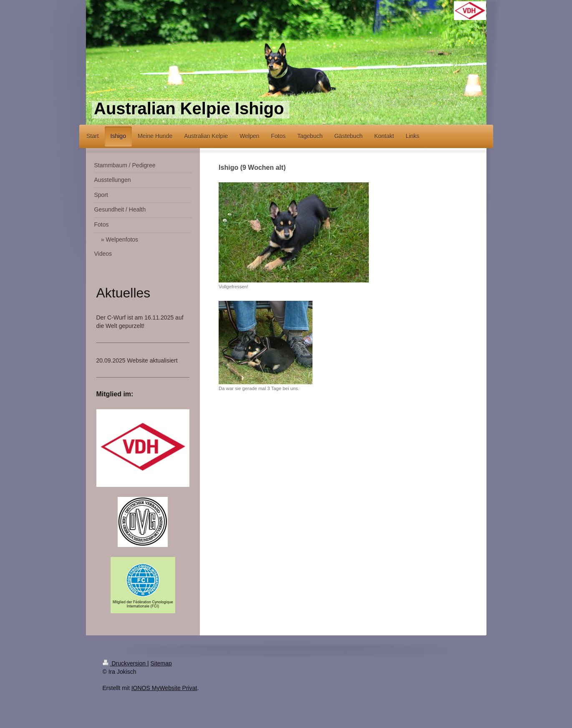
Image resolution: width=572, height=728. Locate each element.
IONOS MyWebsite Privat (164, 688)
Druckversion (125, 663)
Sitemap (161, 663)
